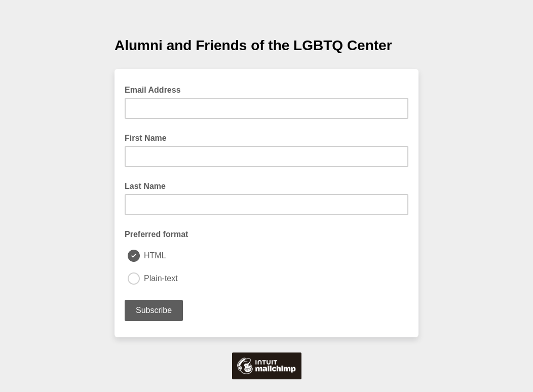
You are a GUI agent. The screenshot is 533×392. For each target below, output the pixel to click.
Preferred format (156, 234)
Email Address (156, 89)
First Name (146, 138)
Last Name (145, 186)
